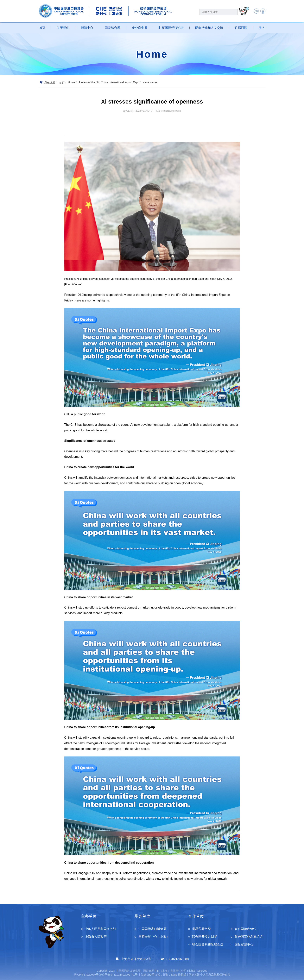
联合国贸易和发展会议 (208, 944)
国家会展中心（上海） (154, 937)
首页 (42, 28)
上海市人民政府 (96, 937)
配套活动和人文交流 (209, 28)
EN (256, 11)
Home (72, 82)
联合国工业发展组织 (249, 937)
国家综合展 (112, 28)
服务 (262, 28)
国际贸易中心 (244, 944)
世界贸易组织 (201, 929)
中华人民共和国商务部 (100, 929)
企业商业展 (140, 28)
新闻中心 (87, 28)
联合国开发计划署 (205, 937)
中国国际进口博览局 (152, 929)
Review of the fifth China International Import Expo (109, 82)
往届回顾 (241, 28)
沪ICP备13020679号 (86, 975)
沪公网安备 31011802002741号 (118, 975)
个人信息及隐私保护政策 (215, 975)
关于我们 (63, 28)
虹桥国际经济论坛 (171, 28)
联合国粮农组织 (245, 929)
